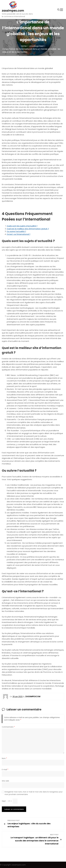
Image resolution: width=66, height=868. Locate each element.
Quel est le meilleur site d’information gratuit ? (28, 229)
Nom (4, 758)
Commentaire (8, 727)
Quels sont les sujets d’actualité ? (22, 226)
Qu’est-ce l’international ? (19, 234)
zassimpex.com (13, 11)
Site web (5, 781)
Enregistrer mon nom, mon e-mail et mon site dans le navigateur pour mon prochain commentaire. (34, 793)
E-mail (5, 770)
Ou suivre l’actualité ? (16, 231)
